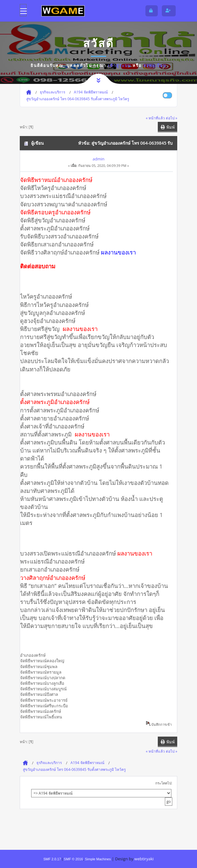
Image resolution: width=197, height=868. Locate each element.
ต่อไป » (172, 118)
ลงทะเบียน (155, 65)
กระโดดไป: (164, 783)
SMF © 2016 (73, 859)
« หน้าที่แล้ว (155, 118)
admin (98, 159)
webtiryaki (144, 859)
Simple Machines (98, 859)
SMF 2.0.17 (52, 859)
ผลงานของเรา (92, 434)
